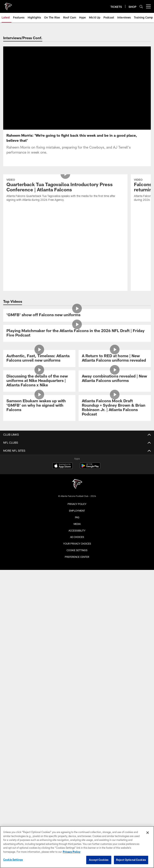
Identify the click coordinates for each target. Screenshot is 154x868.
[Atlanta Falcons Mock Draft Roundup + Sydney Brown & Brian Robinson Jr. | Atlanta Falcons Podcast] (115, 391)
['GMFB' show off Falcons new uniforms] (77, 298)
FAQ (77, 501)
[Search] (141, 7)
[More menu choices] (148, 6)
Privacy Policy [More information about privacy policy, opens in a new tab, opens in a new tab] (72, 852)
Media (77, 507)
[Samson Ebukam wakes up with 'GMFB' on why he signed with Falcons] (39, 389)
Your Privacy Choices (77, 527)
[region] (77, 847)
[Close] (148, 833)
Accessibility (77, 514)
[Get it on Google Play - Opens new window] (90, 451)
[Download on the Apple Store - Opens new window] (63, 449)
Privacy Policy (77, 487)
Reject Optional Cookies (131, 860)
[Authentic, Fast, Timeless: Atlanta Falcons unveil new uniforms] (39, 342)
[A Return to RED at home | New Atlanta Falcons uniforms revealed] (115, 342)
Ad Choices (77, 520)
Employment (77, 494)
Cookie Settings (77, 533)
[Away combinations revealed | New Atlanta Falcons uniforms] (115, 362)
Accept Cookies (99, 860)
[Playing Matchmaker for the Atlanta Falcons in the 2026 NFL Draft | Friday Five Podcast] (77, 317)
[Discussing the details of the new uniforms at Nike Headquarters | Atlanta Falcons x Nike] (39, 364)
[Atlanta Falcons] (77, 468)
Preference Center (77, 540)
